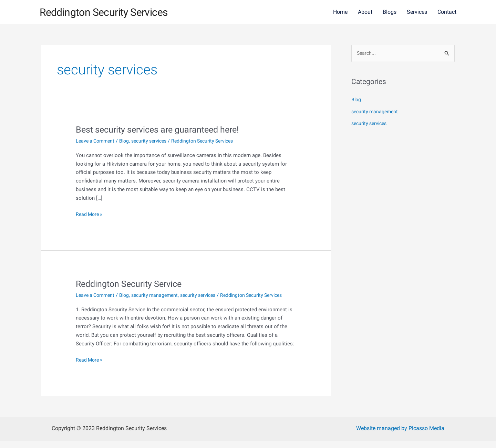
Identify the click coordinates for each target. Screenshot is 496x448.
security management (160, 295)
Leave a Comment (97, 141)
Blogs (390, 12)
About (365, 12)
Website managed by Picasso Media (400, 435)
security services (154, 141)
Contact (447, 12)
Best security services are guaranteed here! (161, 129)
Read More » (90, 214)
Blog (127, 141)
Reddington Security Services (115, 12)
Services (417, 12)
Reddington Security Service (131, 284)
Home (340, 12)
